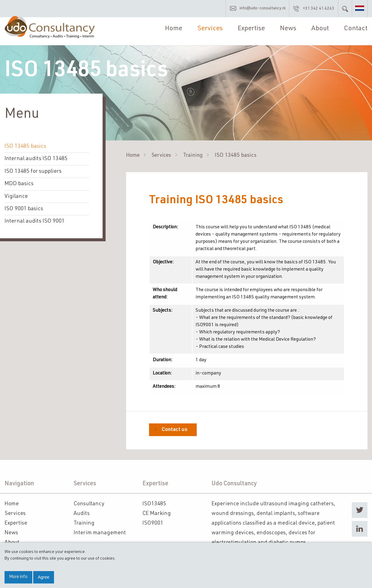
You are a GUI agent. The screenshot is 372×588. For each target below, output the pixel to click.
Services (209, 31)
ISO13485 (154, 503)
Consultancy (89, 503)
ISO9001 (153, 523)
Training (196, 156)
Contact (356, 31)
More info (18, 577)
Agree (43, 577)
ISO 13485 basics (25, 147)
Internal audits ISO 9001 (35, 221)
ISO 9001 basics (24, 209)
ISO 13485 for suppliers (33, 172)
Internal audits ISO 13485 (36, 159)
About (320, 31)
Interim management (100, 532)
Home (173, 31)
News (288, 31)
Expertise (251, 31)
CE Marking (157, 513)
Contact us (175, 430)
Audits (82, 513)
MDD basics (19, 184)
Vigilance (16, 197)
